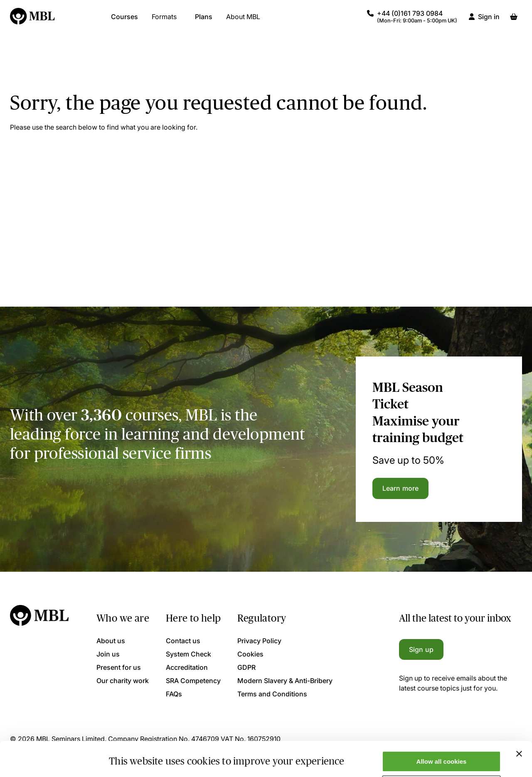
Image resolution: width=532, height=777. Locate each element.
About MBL (243, 21)
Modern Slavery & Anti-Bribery (285, 681)
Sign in (489, 21)
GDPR (246, 667)
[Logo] (33, 21)
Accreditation (187, 667)
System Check (188, 654)
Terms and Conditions (272, 694)
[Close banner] (519, 724)
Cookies (250, 654)
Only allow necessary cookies (442, 756)
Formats (164, 21)
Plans (204, 21)
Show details (128, 757)
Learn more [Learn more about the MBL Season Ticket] (400, 488)
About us (111, 641)
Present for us (119, 667)
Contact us (183, 641)
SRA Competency (193, 681)
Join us (108, 654)
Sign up (421, 649)
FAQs (174, 694)
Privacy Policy (259, 641)
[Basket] (514, 21)
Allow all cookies (442, 732)
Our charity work (123, 681)
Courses (124, 21)
